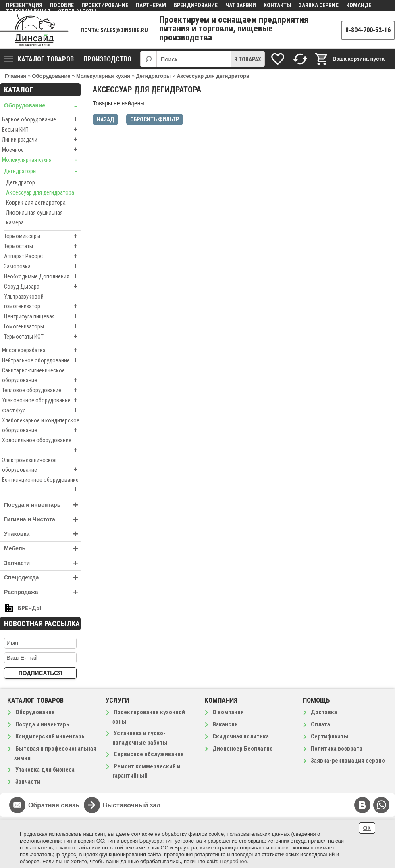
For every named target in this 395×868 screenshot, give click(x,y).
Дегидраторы (42, 171)
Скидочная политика (241, 736)
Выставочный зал (132, 805)
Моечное (41, 150)
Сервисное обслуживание (149, 754)
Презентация (24, 5)
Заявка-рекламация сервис (348, 761)
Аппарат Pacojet (42, 256)
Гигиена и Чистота (42, 520)
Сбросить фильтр (155, 119)
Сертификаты (330, 736)
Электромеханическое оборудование (41, 466)
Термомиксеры (42, 236)
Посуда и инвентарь (42, 505)
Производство (107, 59)
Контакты (277, 5)
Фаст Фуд (41, 410)
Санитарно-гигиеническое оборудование (41, 376)
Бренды (29, 608)
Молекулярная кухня (41, 160)
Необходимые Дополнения (42, 276)
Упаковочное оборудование (41, 400)
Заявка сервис (319, 5)
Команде (359, 5)
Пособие (62, 5)
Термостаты (42, 246)
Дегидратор (21, 182)
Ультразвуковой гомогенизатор (42, 302)
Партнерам (151, 5)
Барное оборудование (41, 119)
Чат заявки (241, 5)
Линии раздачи (41, 140)
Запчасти (42, 563)
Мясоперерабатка (41, 350)
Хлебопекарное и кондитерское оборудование (41, 426)
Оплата (320, 724)
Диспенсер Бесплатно (243, 749)
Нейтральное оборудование (41, 360)
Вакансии (225, 724)
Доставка (324, 712)
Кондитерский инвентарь (50, 736)
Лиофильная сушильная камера (34, 218)
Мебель (42, 549)
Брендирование (196, 5)
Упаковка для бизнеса (45, 770)
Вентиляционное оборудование (41, 485)
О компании (228, 712)
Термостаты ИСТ (42, 337)
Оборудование (42, 106)
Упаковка (42, 534)
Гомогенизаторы (42, 326)
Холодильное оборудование (41, 446)
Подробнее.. (235, 861)
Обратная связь (54, 805)
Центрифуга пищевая (42, 316)
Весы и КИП (41, 130)
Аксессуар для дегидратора (40, 192)
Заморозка (42, 266)
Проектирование (105, 5)
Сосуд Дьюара (42, 287)
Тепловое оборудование (41, 390)
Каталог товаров (39, 59)
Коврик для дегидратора (36, 203)
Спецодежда (42, 578)
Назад (105, 119)
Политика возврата (337, 749)
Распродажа (42, 592)
